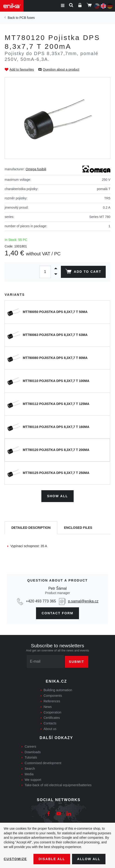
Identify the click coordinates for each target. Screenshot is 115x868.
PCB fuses (27, 18)
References (52, 701)
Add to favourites (22, 69)
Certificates (52, 718)
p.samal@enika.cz (83, 601)
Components (53, 696)
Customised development (43, 763)
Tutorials (31, 757)
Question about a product (61, 69)
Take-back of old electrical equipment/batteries (58, 785)
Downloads (33, 752)
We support (33, 780)
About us (50, 729)
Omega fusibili (36, 169)
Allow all (89, 859)
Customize (15, 859)
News (48, 707)
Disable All (52, 859)
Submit (77, 662)
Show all (57, 496)
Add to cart (83, 272)
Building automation (58, 690)
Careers (30, 746)
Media (29, 774)
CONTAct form (57, 613)
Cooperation (53, 712)
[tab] (31, 528)
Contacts (50, 723)
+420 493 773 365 (41, 601)
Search (30, 769)
